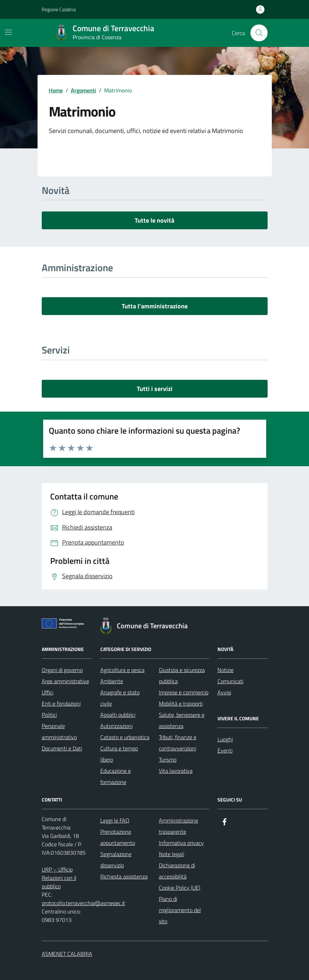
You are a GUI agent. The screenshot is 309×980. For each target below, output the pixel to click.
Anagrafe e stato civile (120, 698)
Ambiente (112, 681)
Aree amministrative (65, 681)
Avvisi (224, 692)
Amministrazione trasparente (179, 826)
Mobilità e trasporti (181, 703)
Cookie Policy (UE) (180, 888)
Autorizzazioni (116, 726)
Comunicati (230, 681)
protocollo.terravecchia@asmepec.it (83, 903)
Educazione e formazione (116, 776)
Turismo (168, 759)
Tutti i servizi (155, 389)
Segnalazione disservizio (116, 860)
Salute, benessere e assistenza (182, 720)
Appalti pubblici (118, 715)
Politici (49, 715)
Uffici (48, 692)
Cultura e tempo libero (119, 754)
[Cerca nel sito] (259, 33)
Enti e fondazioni (61, 703)
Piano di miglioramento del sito (180, 910)
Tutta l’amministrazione (155, 306)
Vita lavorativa (176, 771)
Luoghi (225, 739)
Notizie (226, 670)
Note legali (172, 854)
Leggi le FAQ (115, 820)
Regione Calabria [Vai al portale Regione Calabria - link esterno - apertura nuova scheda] (59, 9)
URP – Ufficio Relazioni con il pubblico (59, 878)
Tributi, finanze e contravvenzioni (178, 743)
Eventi (225, 750)
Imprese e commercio (184, 692)
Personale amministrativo (59, 731)
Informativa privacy (181, 843)
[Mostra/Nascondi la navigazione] (8, 32)
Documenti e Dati (62, 748)
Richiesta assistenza (124, 876)
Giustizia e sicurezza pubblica (182, 675)
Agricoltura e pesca (122, 670)
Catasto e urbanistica (125, 737)
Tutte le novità (154, 220)
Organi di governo (62, 670)
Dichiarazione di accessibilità (177, 871)
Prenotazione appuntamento (118, 837)
